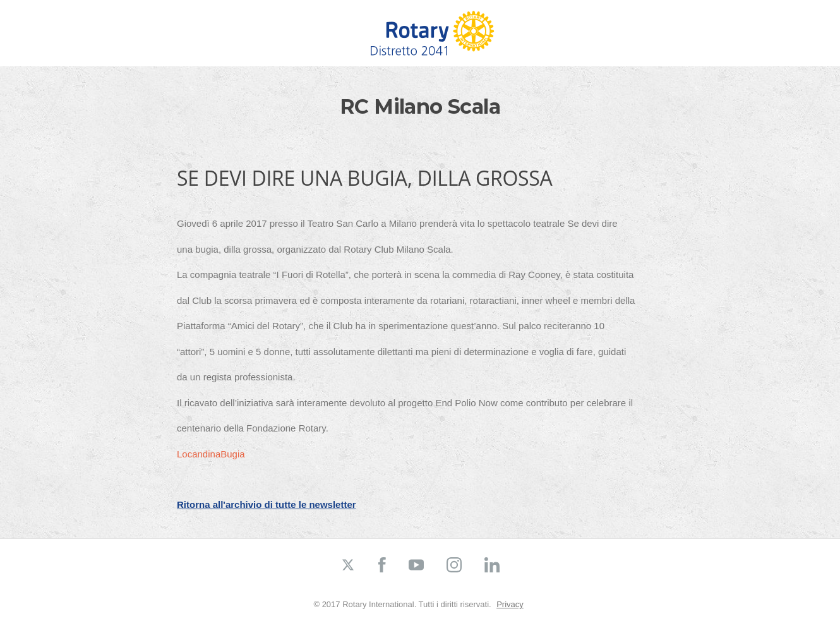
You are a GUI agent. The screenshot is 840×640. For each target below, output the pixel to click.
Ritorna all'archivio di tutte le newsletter (267, 504)
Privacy (510, 604)
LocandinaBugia (211, 454)
